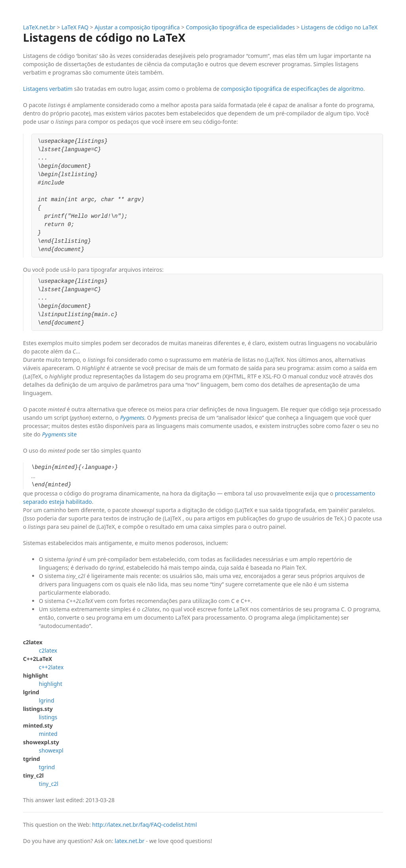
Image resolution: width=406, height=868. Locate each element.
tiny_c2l (49, 784)
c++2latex (51, 667)
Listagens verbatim (48, 89)
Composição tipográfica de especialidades (240, 27)
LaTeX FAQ (75, 27)
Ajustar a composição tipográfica (137, 27)
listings (48, 717)
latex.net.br (129, 841)
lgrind (47, 700)
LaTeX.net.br (39, 27)
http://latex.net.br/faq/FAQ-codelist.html (144, 825)
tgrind (47, 767)
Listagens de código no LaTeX (339, 27)
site (59, 434)
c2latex (48, 650)
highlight (51, 684)
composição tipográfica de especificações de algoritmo (292, 89)
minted (48, 734)
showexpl (51, 750)
